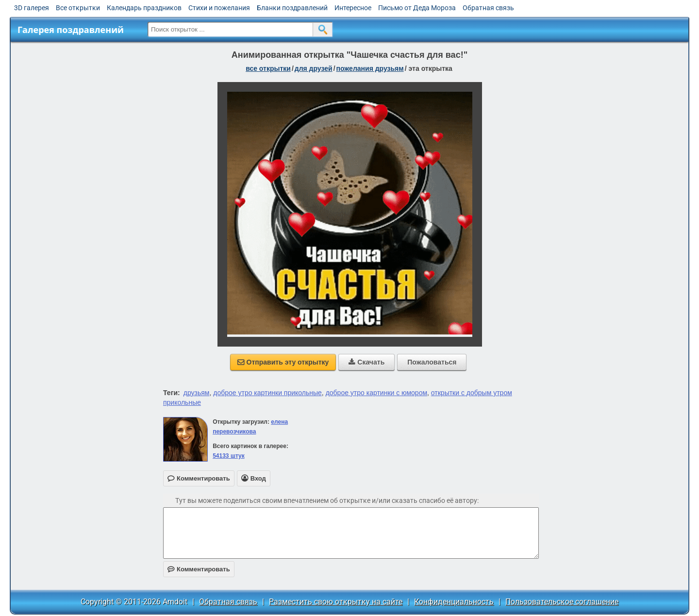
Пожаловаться (432, 362)
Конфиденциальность (454, 602)
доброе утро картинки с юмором (376, 393)
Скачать (366, 362)
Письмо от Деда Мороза (417, 8)
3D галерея (32, 8)
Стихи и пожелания (219, 8)
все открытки (268, 68)
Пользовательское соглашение (562, 602)
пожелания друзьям (370, 68)
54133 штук (229, 456)
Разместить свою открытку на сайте (336, 602)
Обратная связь (488, 8)
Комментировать (199, 569)
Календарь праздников (144, 8)
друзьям (197, 393)
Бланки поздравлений (292, 8)
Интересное (353, 8)
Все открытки (78, 8)
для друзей (314, 68)
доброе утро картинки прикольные (267, 393)
